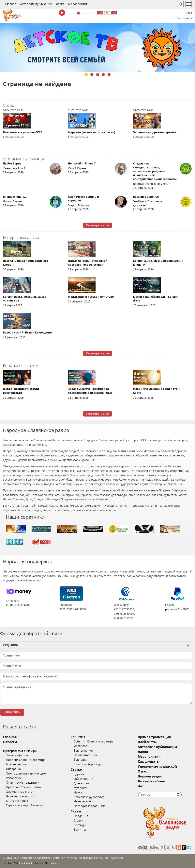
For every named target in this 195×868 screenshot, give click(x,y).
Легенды (80, 825)
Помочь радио (150, 776)
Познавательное (86, 755)
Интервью (13, 769)
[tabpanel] (97, 47)
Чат (178, 18)
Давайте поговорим (20, 796)
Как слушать (148, 762)
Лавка (60, 4)
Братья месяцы (17, 764)
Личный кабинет (152, 781)
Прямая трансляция (154, 737)
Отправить (12, 712)
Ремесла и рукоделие (89, 797)
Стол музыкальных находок (26, 774)
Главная (11, 4)
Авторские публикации (36, 4)
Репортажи (14, 778)
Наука (78, 792)
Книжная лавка (17, 801)
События (78, 737)
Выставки (81, 760)
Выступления (83, 751)
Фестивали (82, 746)
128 (100, 13)
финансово (33, 580)
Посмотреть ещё (98, 225)
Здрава (79, 774)
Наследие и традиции (89, 806)
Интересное (82, 801)
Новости (10, 742)
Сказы (76, 811)
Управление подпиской (157, 766)
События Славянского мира (94, 741)
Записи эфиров (17, 755)
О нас (142, 771)
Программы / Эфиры (20, 751)
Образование (83, 779)
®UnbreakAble (42, 863)
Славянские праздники (23, 783)
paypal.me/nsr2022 (177, 609)
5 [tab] (109, 75)
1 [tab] (86, 75)
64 (107, 13)
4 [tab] (103, 75)
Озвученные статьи (20, 792)
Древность (81, 783)
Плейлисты (147, 742)
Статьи (77, 770)
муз (114, 13)
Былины (80, 830)
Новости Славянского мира (26, 760)
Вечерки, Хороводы (88, 764)
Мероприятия (78, 4)
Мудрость (81, 788)
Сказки (79, 821)
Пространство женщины (24, 787)
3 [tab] (98, 75)
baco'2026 (11, 863)
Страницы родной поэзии (25, 805)
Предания (81, 816)
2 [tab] (92, 75)
